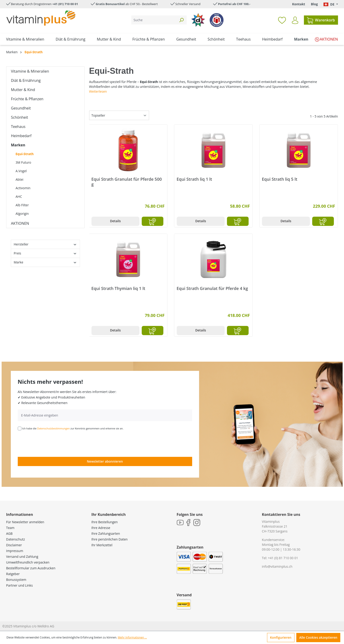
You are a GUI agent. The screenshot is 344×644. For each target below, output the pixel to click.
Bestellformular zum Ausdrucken (31, 568)
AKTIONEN (20, 223)
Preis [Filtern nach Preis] (45, 253)
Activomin (23, 188)
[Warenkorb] (321, 20)
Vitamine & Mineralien (30, 71)
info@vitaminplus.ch (277, 566)
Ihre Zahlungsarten (106, 533)
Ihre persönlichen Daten (110, 539)
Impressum (15, 551)
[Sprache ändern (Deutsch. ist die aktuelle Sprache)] (331, 4)
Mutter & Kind (23, 90)
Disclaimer (14, 545)
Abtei (20, 179)
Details (116, 221)
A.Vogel (21, 171)
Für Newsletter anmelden (25, 522)
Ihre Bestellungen (105, 522)
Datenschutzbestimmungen (53, 428)
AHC (19, 196)
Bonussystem (16, 580)
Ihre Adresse (101, 528)
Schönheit (20, 117)
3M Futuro (24, 162)
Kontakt (299, 4)
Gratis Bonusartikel (110, 4)
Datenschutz (16, 539)
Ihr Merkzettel (102, 545)
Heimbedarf (21, 136)
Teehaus (18, 127)
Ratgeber (13, 574)
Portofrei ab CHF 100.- (234, 4)
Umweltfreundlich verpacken (28, 562)
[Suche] (154, 20)
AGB (9, 533)
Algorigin (22, 214)
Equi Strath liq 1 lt (194, 179)
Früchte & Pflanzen (27, 99)
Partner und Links (20, 585)
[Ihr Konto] (295, 20)
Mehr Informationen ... (132, 637)
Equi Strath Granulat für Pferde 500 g (127, 182)
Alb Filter (22, 205)
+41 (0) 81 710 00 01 (283, 558)
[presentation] (53, 443)
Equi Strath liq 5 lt (280, 179)
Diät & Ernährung (26, 80)
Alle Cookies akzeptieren (318, 637)
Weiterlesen (98, 91)
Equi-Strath (25, 154)
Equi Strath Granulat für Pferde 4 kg (212, 288)
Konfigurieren (281, 637)
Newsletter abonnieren (105, 461)
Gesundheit (21, 108)
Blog (314, 4)
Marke (45, 262)
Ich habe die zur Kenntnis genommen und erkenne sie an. (73, 428)
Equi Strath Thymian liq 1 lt (118, 288)
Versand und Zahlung (22, 557)
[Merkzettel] (282, 20)
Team (10, 528)
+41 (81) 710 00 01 (65, 4)
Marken (18, 145)
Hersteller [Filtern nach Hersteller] (45, 244)
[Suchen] (181, 20)
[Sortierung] (119, 115)
